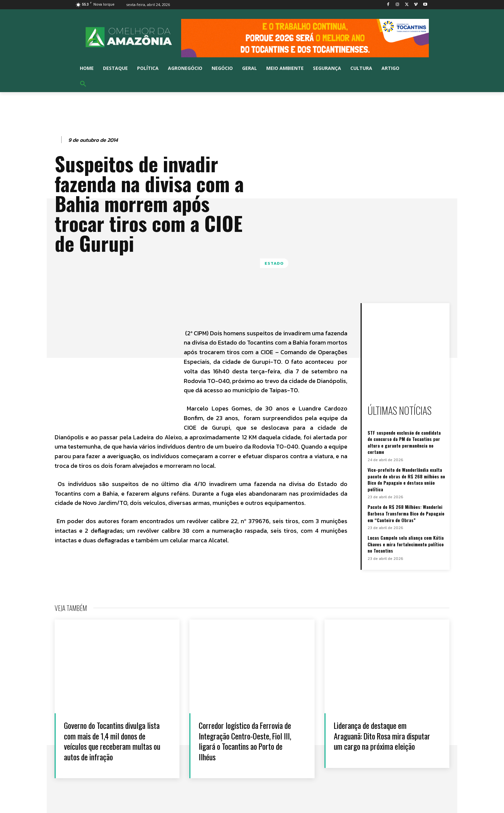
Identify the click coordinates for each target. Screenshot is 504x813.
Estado (274, 263)
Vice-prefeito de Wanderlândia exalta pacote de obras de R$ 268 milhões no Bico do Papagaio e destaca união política (406, 479)
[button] (83, 84)
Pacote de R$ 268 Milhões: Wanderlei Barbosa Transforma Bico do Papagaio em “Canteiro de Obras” (406, 513)
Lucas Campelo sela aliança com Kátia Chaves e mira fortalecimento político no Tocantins (406, 544)
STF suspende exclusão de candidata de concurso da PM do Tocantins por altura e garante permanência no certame (404, 442)
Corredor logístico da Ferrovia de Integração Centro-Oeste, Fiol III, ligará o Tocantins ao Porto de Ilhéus (250, 741)
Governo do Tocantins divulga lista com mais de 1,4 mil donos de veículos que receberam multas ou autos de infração (112, 741)
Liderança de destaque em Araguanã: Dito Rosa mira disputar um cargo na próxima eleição (380, 741)
